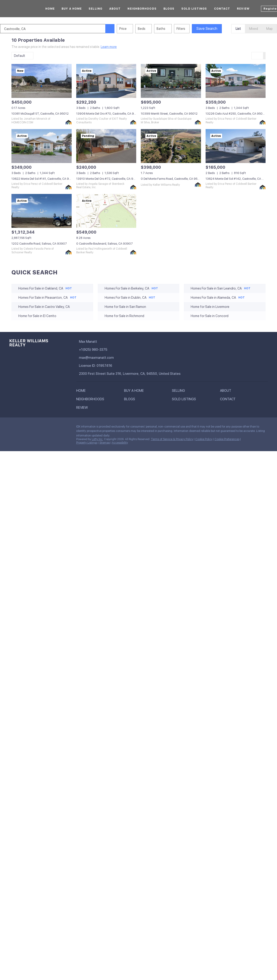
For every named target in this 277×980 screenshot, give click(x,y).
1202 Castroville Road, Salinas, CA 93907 (39, 244)
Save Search (218, 29)
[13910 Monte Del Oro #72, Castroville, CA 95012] (106, 146)
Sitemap (105, 443)
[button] (121, 29)
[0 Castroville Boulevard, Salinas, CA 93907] (106, 211)
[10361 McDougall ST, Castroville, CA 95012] (42, 81)
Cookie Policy (204, 439)
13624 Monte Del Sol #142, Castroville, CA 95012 (238, 179)
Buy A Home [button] (72, 9)
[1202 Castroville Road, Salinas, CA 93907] (42, 211)
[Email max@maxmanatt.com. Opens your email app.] (117, 358)
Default (20, 56)
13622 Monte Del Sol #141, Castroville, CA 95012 (44, 179)
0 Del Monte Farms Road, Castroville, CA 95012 (172, 179)
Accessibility (120, 443)
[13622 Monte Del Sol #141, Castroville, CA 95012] (42, 146)
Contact (222, 9)
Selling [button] (95, 9)
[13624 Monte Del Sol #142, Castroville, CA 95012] (236, 146)
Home (50, 9)
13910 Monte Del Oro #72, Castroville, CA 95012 (108, 179)
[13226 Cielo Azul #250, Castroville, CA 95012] (236, 81)
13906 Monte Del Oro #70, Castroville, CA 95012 (109, 114)
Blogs (169, 9)
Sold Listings (194, 9)
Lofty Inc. (98, 439)
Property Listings (87, 443)
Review (243, 9)
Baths (172, 29)
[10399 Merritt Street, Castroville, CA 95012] (171, 81)
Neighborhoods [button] (142, 9)
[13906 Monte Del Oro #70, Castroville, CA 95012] (106, 81)
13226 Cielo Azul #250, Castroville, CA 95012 (236, 114)
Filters (192, 29)
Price (134, 29)
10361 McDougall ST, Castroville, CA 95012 (40, 114)
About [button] (115, 9)
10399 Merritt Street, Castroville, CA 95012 (169, 114)
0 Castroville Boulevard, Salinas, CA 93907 (105, 244)
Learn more (109, 47)
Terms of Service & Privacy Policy (172, 439)
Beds (153, 29)
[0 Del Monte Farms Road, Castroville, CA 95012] (171, 146)
